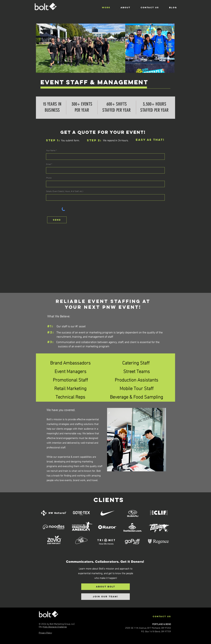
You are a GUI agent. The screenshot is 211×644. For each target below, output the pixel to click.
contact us (162, 616)
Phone (49, 178)
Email (48, 164)
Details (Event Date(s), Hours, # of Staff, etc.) (65, 191)
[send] (57, 220)
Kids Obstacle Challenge (55, 627)
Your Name (51, 150)
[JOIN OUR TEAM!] (105, 597)
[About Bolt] (105, 587)
